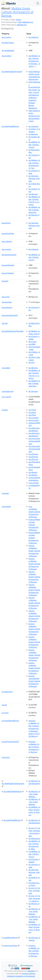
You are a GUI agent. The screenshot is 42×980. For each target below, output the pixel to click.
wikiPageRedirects (12, 791)
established (8, 50)
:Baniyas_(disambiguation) (34, 784)
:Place (32, 412)
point (6, 397)
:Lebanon (34, 37)
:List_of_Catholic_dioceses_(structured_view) (34, 832)
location (7, 56)
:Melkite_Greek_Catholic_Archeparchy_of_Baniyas (34, 747)
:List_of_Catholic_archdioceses (34, 891)
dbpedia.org (22, 25)
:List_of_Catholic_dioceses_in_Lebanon (34, 898)
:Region (33, 472)
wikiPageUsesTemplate (13, 331)
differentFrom (10, 938)
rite (5, 323)
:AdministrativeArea (34, 479)
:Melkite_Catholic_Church (34, 333)
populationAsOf (10, 315)
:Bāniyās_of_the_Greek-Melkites (34, 802)
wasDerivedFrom (10, 721)
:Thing (32, 410)
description (8, 43)
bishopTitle (8, 233)
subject (6, 368)
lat (4, 705)
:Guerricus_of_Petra (34, 884)
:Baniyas (33, 134)
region (18, 20)
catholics (7, 241)
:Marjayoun (34, 838)
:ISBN (32, 344)
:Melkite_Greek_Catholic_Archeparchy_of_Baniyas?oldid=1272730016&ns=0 (34, 729)
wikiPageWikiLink (10, 126)
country (6, 37)
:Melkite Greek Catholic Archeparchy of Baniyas (34, 512)
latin (5, 281)
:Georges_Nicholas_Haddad (34, 179)
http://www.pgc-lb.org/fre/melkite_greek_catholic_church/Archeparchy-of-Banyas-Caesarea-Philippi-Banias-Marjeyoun (34, 95)
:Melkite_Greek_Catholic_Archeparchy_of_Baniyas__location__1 (34, 61)
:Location (34, 418)
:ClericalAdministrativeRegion (34, 441)
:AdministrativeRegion (34, 429)
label (5, 493)
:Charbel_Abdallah (34, 861)
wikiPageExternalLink (12, 72)
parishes (7, 302)
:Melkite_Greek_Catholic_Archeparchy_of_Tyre (34, 164)
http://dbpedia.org (25, 22)
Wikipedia (31, 971)
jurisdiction (8, 273)
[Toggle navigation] (38, 3)
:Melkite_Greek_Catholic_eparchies (34, 210)
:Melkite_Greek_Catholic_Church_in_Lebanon (34, 201)
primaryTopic (10, 946)
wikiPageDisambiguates (13, 784)
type (5, 410)
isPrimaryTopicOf (10, 742)
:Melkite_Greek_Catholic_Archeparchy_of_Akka (34, 845)
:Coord (32, 342)
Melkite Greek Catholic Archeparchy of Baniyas (17, 12)
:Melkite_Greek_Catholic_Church (34, 145)
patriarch (7, 307)
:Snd (31, 363)
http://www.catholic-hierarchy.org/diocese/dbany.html (34, 116)
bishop (6, 223)
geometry (7, 692)
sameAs (6, 507)
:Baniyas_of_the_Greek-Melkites (34, 794)
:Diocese (33, 391)
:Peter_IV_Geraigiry (34, 130)
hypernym (8, 391)
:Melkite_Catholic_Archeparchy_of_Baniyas (34, 811)
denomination (9, 255)
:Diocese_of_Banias (34, 939)
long (5, 713)
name (6, 297)
